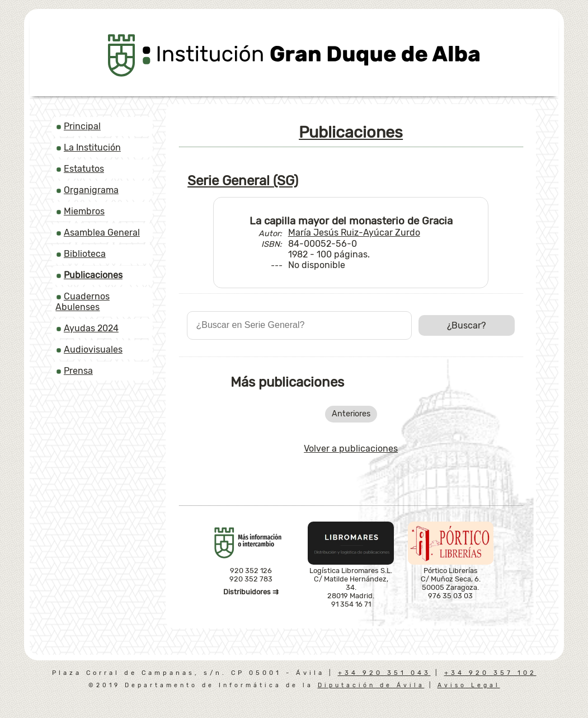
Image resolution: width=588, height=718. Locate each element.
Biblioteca (85, 254)
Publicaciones (351, 132)
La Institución (92, 147)
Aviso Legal (469, 685)
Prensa (78, 371)
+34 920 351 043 (384, 673)
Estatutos (84, 169)
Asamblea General (102, 233)
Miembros (84, 211)
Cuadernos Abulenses (82, 302)
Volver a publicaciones (351, 449)
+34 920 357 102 (490, 673)
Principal (82, 126)
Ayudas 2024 (91, 328)
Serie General (243, 181)
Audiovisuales (93, 349)
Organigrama (91, 190)
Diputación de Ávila (371, 685)
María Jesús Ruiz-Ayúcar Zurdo (354, 233)
